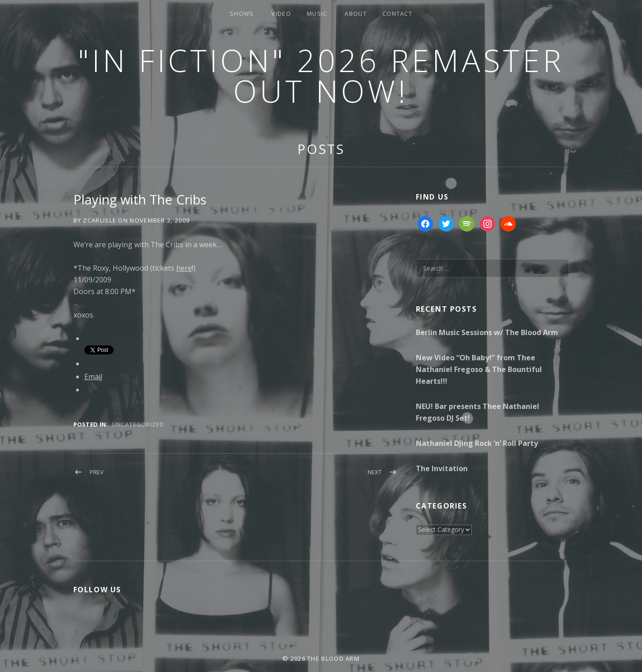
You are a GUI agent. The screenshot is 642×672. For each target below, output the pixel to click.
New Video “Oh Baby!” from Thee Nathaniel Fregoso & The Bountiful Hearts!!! (479, 369)
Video (281, 14)
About (356, 14)
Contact (397, 14)
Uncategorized (138, 424)
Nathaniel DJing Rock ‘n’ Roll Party (477, 443)
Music (317, 14)
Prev (97, 472)
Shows (242, 14)
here (184, 268)
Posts (321, 149)
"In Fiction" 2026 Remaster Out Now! (321, 75)
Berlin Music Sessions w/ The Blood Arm (487, 332)
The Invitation (442, 468)
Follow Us (97, 590)
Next (375, 472)
